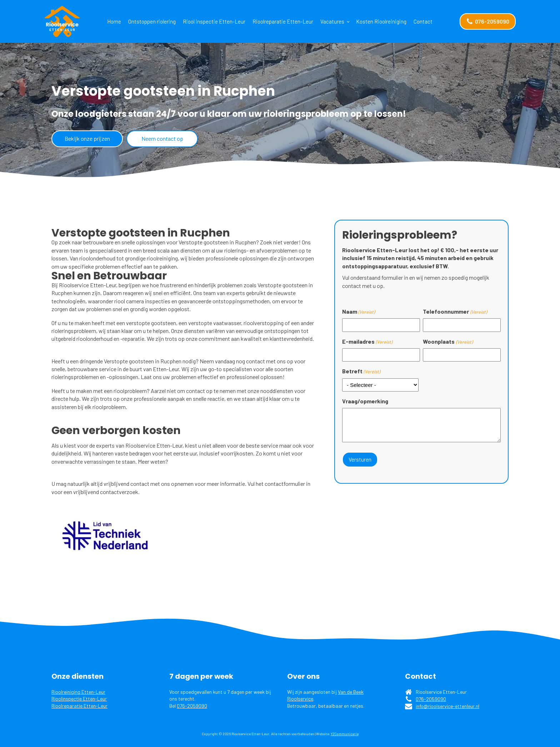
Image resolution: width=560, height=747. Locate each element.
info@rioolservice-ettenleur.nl (447, 706)
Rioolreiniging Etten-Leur (78, 692)
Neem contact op (162, 138)
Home (114, 21)
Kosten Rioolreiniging (381, 21)
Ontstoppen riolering (152, 21)
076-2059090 (192, 706)
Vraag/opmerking (365, 401)
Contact (423, 21)
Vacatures (332, 21)
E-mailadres (367, 342)
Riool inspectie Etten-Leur (214, 21)
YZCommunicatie (345, 734)
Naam (358, 312)
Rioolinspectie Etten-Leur (79, 699)
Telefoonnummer (455, 312)
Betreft (361, 371)
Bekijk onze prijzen (87, 138)
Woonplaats (447, 342)
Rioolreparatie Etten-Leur (283, 21)
